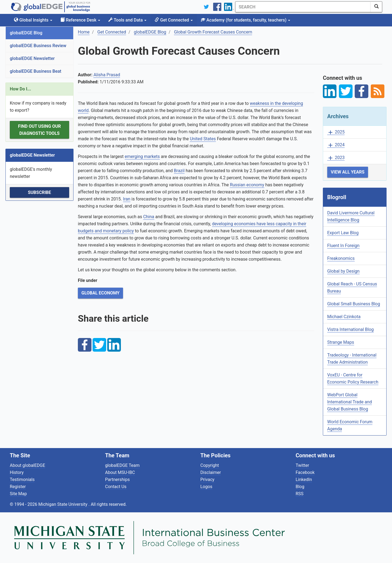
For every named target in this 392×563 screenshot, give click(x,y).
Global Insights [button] (33, 20)
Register (18, 487)
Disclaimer (211, 472)
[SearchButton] (376, 7)
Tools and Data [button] (127, 20)
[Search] (303, 7)
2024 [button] (336, 145)
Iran (127, 199)
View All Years (348, 172)
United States (203, 139)
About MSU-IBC (120, 472)
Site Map (18, 494)
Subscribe (39, 192)
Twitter (302, 465)
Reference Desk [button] (80, 20)
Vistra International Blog (350, 329)
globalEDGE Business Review (38, 46)
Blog (300, 487)
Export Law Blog (343, 233)
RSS (300, 494)
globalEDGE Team (122, 465)
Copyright (210, 465)
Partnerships (117, 480)
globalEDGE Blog (26, 33)
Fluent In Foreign (343, 246)
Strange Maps (341, 342)
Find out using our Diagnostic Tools (39, 130)
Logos (206, 487)
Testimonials (22, 480)
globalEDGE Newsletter (32, 58)
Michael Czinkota (344, 317)
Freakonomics (341, 258)
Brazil (179, 171)
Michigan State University (63, 504)
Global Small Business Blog (354, 304)
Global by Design (343, 271)
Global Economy (100, 293)
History (17, 472)
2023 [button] (336, 158)
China (149, 217)
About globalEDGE (27, 465)
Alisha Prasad (107, 75)
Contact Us (116, 487)
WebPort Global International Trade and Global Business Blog (350, 402)
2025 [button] (336, 132)
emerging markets (142, 156)
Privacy (207, 480)
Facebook (305, 472)
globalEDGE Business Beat (36, 71)
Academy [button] (246, 20)
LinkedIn (304, 480)
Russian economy (247, 185)
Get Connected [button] (174, 20)
